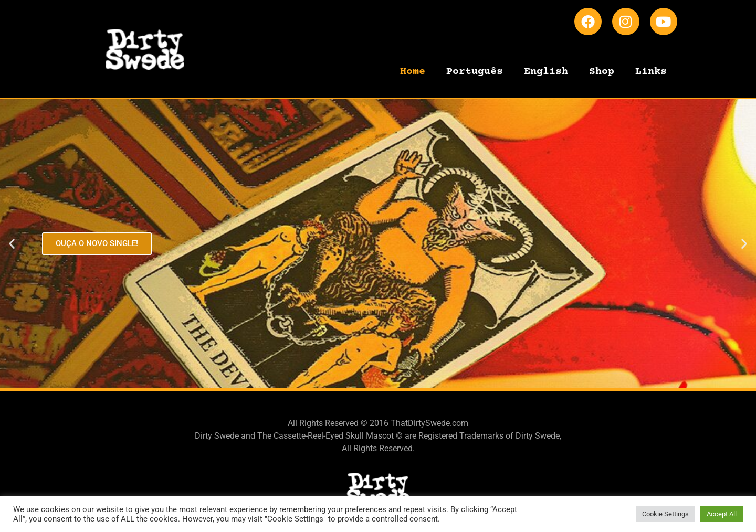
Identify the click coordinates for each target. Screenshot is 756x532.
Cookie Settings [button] (665, 514)
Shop (602, 72)
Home (413, 72)
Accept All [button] (722, 514)
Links (651, 72)
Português (475, 72)
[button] (12, 244)
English (546, 72)
